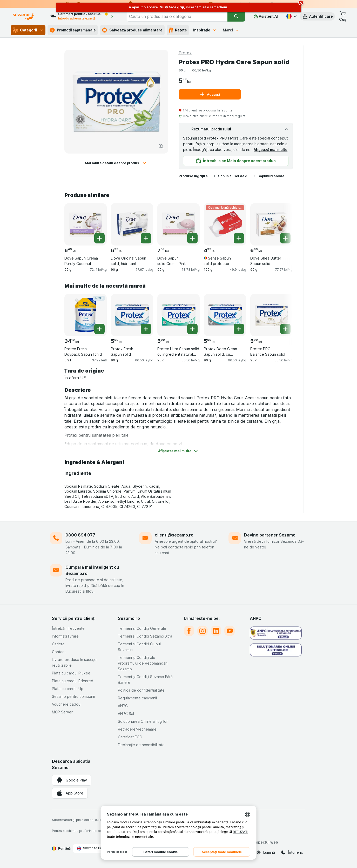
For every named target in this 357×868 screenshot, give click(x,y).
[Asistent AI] (266, 16)
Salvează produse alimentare (132, 30)
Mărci (231, 30)
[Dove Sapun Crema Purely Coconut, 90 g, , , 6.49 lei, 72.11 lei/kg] (86, 224)
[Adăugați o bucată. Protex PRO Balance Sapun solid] (285, 329)
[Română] (291, 16)
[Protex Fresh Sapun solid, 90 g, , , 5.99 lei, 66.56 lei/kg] (132, 315)
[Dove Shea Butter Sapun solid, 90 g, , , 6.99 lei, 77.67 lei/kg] (271, 224)
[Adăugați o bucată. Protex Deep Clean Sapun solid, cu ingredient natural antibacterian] (239, 329)
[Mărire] (161, 146)
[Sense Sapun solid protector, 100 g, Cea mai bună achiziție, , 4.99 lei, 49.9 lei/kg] (225, 224)
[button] (317, 16)
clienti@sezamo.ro (174, 535)
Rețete (178, 30)
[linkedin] (216, 631)
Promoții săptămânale (73, 30)
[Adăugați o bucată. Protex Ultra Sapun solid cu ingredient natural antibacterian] (192, 329)
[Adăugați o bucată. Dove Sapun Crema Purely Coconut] (99, 238)
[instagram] (203, 631)
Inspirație (205, 30)
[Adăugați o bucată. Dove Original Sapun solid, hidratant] (146, 238)
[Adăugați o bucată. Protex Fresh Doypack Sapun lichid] (99, 329)
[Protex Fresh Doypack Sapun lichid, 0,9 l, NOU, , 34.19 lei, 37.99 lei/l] (86, 315)
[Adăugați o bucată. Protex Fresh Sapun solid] (146, 329)
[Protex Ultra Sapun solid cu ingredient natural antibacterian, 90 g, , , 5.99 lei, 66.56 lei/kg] (178, 315)
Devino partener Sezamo (270, 535)
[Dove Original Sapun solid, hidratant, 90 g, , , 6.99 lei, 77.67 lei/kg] (132, 224)
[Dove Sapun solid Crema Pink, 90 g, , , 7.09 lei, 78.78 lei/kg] (178, 224)
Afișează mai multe (271, 150)
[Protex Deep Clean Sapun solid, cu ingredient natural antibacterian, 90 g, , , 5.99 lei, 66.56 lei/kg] (225, 315)
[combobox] (177, 16)
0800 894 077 (80, 535)
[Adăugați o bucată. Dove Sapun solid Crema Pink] (192, 238)
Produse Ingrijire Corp (195, 176)
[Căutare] (236, 16)
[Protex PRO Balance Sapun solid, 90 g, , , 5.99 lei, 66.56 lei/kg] (271, 315)
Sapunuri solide (271, 176)
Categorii (28, 30)
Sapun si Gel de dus (235, 176)
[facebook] (189, 631)
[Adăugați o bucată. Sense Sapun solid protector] (239, 238)
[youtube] (230, 631)
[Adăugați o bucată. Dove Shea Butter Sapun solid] (285, 238)
